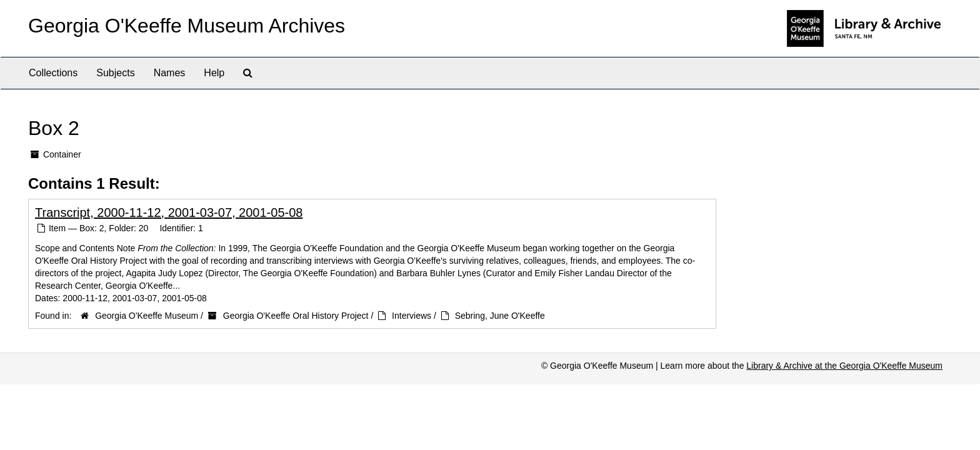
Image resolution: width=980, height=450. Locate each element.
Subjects (115, 73)
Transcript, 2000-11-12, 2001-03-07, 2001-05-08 (169, 212)
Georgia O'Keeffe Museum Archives (187, 26)
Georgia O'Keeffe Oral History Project (296, 316)
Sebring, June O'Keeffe (500, 316)
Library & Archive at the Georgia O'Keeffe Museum (844, 366)
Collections (53, 73)
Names (170, 73)
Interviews (412, 316)
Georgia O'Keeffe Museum (147, 316)
